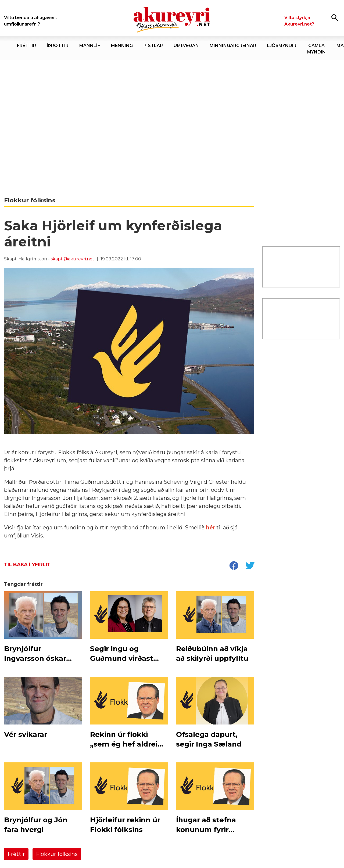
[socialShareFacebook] (234, 566)
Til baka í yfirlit (27, 565)
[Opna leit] (335, 17)
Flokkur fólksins (57, 854)
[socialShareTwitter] (250, 566)
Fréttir (16, 854)
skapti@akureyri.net (73, 259)
